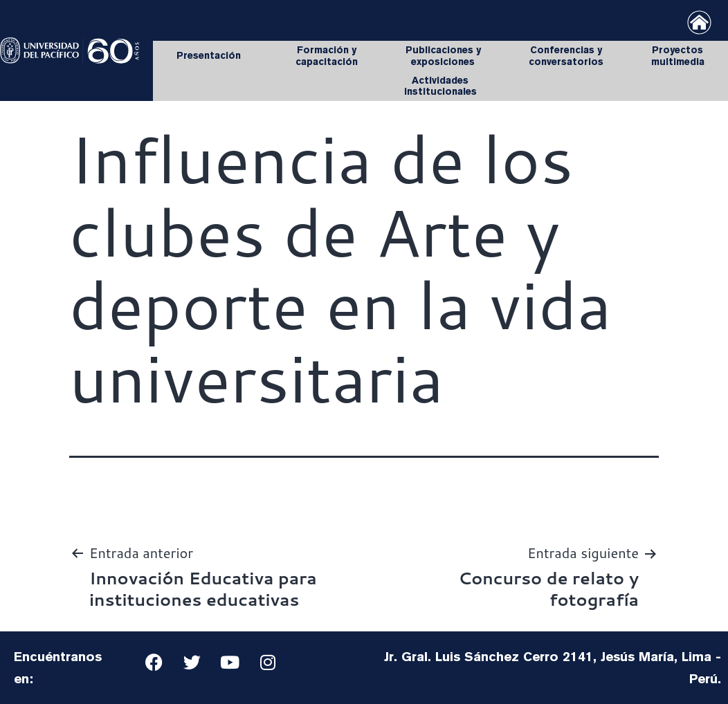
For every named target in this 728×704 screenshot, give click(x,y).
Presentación (212, 56)
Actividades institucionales (440, 86)
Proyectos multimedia (678, 56)
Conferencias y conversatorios (566, 56)
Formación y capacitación (327, 56)
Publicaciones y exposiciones (443, 56)
